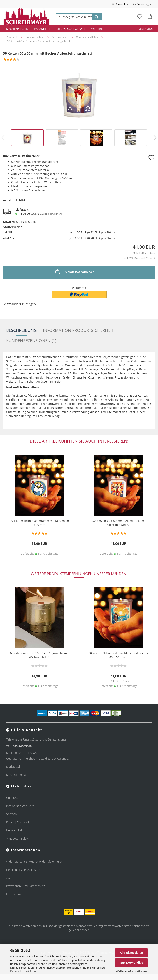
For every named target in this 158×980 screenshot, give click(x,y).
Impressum (13, 894)
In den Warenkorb (74, 272)
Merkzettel (13, 766)
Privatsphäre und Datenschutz (25, 886)
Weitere (97, 29)
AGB (9, 878)
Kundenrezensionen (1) (31, 340)
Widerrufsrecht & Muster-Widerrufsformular (34, 861)
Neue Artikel (14, 830)
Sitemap (11, 814)
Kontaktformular (16, 775)
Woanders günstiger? (22, 304)
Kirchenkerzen (17, 29)
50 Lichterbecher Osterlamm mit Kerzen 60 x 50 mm (39, 523)
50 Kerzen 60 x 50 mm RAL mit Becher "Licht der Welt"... (118, 523)
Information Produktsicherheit (78, 330)
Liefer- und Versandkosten (23, 870)
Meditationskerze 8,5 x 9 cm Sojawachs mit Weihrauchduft (39, 655)
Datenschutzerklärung (24, 971)
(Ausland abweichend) (52, 214)
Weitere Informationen (131, 971)
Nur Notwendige (131, 963)
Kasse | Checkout (18, 822)
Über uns (146, 29)
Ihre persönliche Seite (20, 806)
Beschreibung (21, 330)
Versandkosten (114, 926)
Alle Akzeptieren (131, 953)
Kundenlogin (142, 4)
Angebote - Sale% (17, 838)
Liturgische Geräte (71, 29)
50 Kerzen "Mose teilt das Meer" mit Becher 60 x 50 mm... (118, 655)
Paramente (42, 29)
